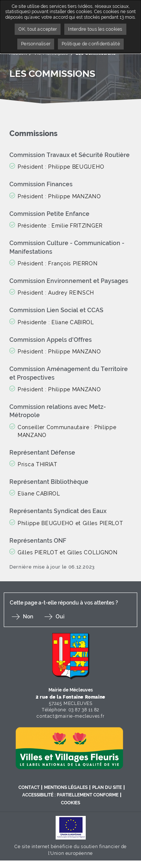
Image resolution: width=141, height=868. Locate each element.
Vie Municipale (51, 53)
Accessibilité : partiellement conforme (70, 795)
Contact (29, 787)
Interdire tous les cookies (95, 29)
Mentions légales (66, 787)
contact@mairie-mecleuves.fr (70, 716)
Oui (60, 617)
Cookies (70, 803)
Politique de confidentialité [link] (91, 44)
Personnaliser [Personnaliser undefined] (36, 44)
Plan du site (107, 787)
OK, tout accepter (38, 29)
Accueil (18, 53)
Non (28, 617)
